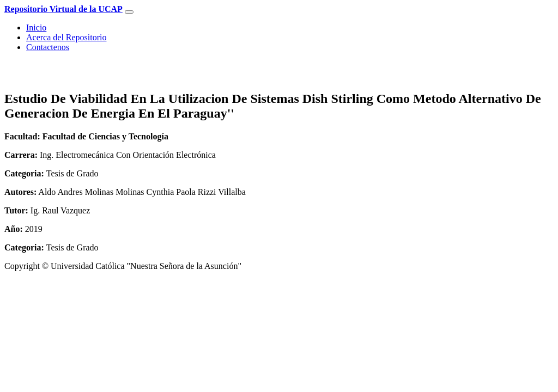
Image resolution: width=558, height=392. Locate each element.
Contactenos (48, 47)
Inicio (36, 27)
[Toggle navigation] (129, 12)
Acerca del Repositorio (66, 37)
